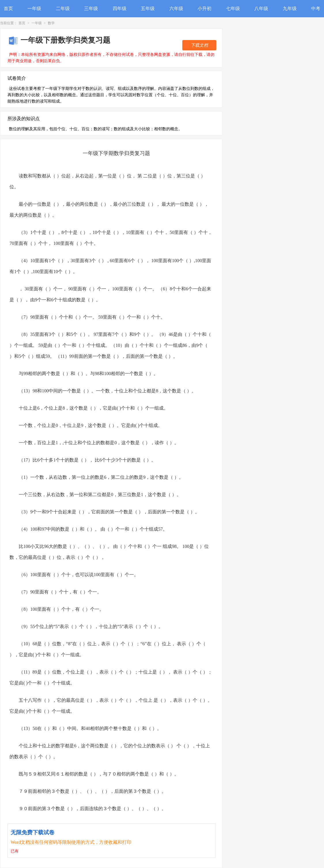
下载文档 (199, 45)
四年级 (120, 8)
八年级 (261, 8)
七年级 (233, 8)
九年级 (290, 8)
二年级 (63, 8)
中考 (316, 8)
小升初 (204, 8)
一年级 (34, 8)
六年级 (176, 8)
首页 (8, 8)
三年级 (91, 8)
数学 (51, 23)
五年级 (148, 8)
